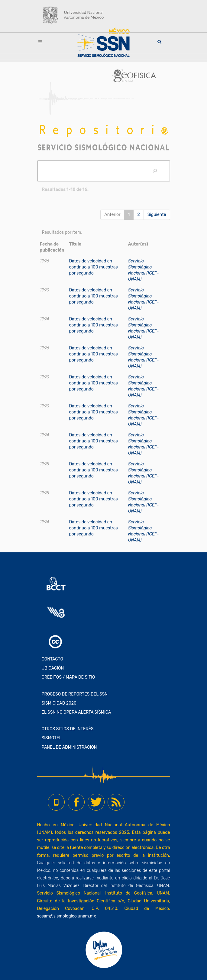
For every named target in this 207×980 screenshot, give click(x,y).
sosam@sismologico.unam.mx (67, 916)
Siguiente (157, 215)
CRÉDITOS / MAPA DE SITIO (68, 677)
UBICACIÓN (53, 668)
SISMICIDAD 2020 (59, 703)
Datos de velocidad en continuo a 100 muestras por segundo (93, 267)
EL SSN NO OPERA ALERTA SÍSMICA (76, 712)
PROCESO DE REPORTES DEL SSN (75, 694)
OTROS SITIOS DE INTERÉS (68, 729)
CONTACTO (53, 659)
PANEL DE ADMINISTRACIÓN (69, 747)
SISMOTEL (52, 738)
